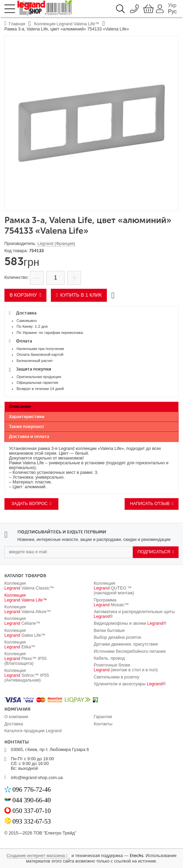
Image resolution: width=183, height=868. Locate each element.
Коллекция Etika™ (20, 645)
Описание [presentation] (20, 407)
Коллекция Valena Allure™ (28, 609)
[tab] (92, 407)
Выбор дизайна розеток (118, 637)
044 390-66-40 (31, 800)
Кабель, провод (109, 658)
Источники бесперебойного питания (130, 651)
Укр (172, 5)
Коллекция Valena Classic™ (29, 586)
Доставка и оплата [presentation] (29, 437)
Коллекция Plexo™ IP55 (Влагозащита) (26, 659)
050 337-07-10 (31, 811)
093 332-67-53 (31, 821)
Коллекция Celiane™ (23, 621)
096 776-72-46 (31, 789)
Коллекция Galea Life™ (25, 633)
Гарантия (103, 717)
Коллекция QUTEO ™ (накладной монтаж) (114, 588)
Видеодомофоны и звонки (130, 623)
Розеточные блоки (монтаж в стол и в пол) (126, 668)
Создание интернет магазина (36, 856)
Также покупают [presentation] (27, 427)
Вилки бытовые (109, 631)
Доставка (14, 724)
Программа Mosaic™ (111, 603)
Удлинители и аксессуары (130, 684)
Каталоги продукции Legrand (33, 731)
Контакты (103, 724)
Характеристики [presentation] (27, 417)
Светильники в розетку (117, 677)
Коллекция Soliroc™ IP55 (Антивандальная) (27, 675)
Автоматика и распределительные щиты (135, 614)
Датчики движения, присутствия (126, 644)
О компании (16, 717)
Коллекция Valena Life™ (26, 598)
